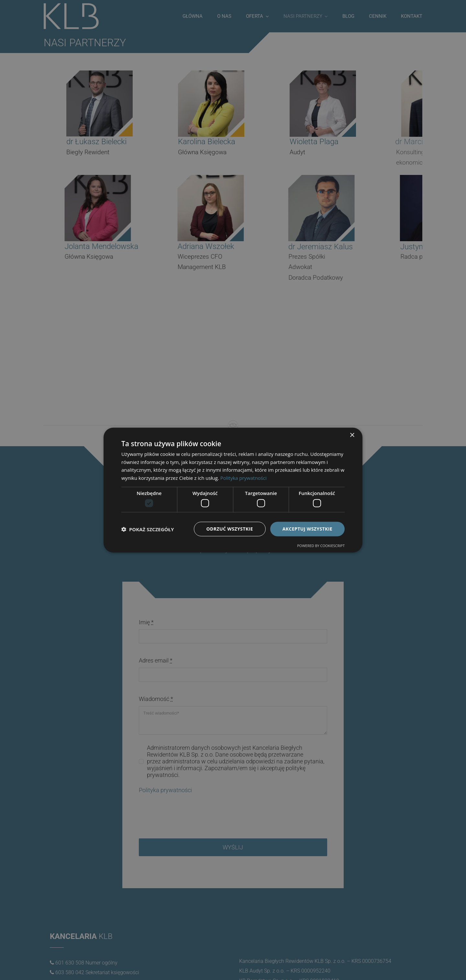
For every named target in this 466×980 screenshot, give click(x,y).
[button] (148, 529)
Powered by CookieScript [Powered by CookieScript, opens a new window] (321, 546)
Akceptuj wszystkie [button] (307, 529)
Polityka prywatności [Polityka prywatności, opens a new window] (244, 478)
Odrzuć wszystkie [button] (230, 529)
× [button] (352, 435)
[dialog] (233, 490)
